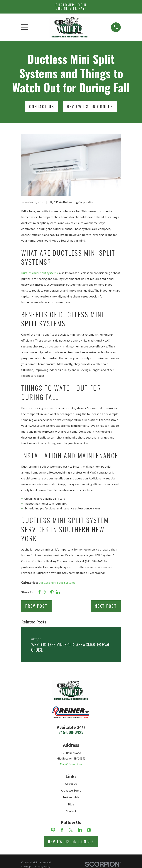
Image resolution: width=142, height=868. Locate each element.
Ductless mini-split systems (39, 273)
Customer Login (71, 7)
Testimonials (71, 797)
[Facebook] (62, 830)
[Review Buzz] (53, 830)
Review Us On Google (90, 106)
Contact (71, 811)
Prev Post (36, 606)
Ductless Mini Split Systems (57, 583)
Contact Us (42, 106)
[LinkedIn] (80, 830)
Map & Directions (71, 764)
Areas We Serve (71, 791)
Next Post (106, 606)
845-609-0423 (71, 732)
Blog (71, 804)
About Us (71, 784)
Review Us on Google (71, 842)
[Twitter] (71, 830)
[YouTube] (89, 830)
